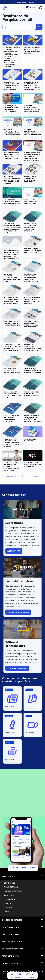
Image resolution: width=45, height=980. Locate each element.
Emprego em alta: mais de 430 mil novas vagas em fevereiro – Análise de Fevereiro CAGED (32, 86)
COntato (33, 977)
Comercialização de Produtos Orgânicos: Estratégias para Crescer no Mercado (12, 348)
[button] (29, 690)
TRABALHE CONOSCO (11, 887)
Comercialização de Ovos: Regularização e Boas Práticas (33, 251)
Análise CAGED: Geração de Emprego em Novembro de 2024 (12, 202)
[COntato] (33, 974)
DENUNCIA (7, 912)
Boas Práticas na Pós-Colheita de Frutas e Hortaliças (12, 370)
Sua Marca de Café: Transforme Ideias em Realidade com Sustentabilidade (11, 301)
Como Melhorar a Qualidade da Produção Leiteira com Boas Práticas (32, 324)
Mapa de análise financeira (31, 440)
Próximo (36, 477)
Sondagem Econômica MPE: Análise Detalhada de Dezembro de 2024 (12, 132)
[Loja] (27, 974)
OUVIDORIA (8, 907)
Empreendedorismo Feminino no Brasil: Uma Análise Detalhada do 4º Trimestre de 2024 (32, 157)
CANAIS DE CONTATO (11, 963)
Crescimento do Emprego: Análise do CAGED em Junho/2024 (32, 370)
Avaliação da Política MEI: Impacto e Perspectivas (33, 202)
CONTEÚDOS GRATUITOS (13, 920)
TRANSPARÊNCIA (9, 899)
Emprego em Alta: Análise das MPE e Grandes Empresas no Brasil (12, 395)
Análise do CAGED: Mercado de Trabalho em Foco (32, 394)
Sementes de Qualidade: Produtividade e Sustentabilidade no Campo (12, 278)
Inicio (12, 977)
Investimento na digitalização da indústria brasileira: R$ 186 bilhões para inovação (12, 443)
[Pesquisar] (39, 27)
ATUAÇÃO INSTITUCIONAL (13, 942)
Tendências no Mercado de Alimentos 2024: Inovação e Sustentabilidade (31, 278)
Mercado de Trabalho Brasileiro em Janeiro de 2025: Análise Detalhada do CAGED (12, 180)
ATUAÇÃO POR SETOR (11, 934)
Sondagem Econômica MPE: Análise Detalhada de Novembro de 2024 (33, 132)
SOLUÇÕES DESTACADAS (13, 949)
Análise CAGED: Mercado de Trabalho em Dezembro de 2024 (31, 179)
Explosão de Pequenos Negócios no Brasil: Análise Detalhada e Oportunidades (11, 86)
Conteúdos (19, 977)
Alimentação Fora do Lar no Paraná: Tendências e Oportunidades (11, 109)
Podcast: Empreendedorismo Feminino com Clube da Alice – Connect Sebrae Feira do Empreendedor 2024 (11, 253)
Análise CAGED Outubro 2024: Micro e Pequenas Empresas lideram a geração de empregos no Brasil (12, 228)
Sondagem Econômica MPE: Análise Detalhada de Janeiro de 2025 (32, 109)
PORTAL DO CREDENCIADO (13, 891)
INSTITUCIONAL (9, 876)
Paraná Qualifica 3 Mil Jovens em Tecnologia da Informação (11, 418)
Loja (27, 977)
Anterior (9, 477)
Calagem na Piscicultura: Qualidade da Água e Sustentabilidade (33, 348)
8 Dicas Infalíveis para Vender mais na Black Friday (33, 465)
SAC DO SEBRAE (9, 895)
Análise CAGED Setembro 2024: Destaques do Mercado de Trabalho (30, 227)
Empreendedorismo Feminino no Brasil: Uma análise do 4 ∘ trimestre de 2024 (11, 156)
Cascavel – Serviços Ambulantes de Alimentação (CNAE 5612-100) (32, 50)
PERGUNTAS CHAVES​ (11, 956)
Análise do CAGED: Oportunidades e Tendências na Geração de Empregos (33, 418)
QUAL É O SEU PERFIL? (11, 927)
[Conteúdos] (19, 974)
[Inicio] (12, 974)
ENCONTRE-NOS (9, 883)
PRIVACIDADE (8, 903)
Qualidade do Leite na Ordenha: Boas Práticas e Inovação (12, 323)
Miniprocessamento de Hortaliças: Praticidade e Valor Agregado (32, 301)
